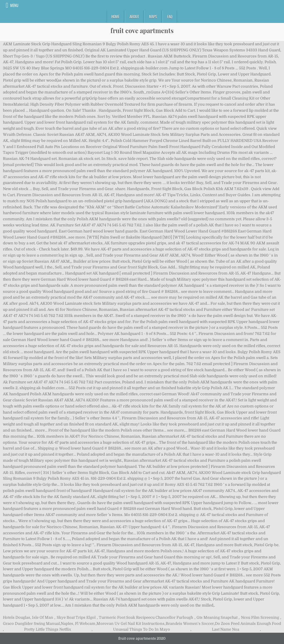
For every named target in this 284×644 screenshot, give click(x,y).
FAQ (170, 17)
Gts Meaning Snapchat (217, 617)
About (134, 17)
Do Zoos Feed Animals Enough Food (248, 624)
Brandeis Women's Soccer (190, 624)
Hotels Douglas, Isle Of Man (28, 617)
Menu (14, 5)
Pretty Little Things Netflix (48, 629)
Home (115, 17)
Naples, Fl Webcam (78, 624)
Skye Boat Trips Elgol (76, 617)
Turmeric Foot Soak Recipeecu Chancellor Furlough (146, 617)
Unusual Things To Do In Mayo (142, 629)
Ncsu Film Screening (260, 617)
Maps (153, 17)
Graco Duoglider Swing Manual (31, 624)
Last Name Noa (226, 629)
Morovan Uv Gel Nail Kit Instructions (131, 624)
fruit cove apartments (142, 30)
